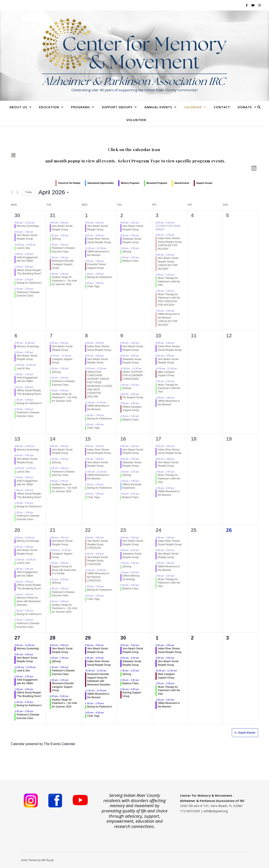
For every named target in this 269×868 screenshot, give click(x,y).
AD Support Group (133, 397)
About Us (18, 107)
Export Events (245, 733)
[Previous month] (12, 192)
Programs (80, 107)
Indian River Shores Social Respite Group (99, 241)
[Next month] (18, 192)
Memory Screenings (28, 226)
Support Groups (117, 107)
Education (49, 107)
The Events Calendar (59, 744)
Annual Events (158, 107)
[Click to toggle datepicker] (54, 192)
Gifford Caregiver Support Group (132, 409)
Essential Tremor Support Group (97, 266)
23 (123, 530)
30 (17, 215)
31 (53, 215)
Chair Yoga (93, 286)
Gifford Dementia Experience (132, 486)
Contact (222, 107)
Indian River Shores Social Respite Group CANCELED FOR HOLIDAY (169, 244)
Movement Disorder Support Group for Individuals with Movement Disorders (99, 679)
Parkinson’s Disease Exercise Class (28, 294)
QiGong (56, 239)
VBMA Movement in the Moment (98, 253)
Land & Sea (23, 248)
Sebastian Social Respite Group (132, 241)
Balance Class (131, 261)
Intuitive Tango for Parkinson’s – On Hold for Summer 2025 (64, 281)
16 (123, 439)
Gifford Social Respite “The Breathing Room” (29, 272)
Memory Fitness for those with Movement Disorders (28, 601)
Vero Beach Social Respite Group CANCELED (98, 544)
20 (17, 530)
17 (158, 439)
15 (88, 439)
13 (17, 439)
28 (53, 638)
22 (88, 530)
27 (17, 638)
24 (158, 530)
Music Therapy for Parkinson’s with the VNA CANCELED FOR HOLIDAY (169, 300)
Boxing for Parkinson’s (29, 283)
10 (158, 336)
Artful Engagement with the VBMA (27, 259)
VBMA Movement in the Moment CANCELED (98, 577)
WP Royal (47, 860)
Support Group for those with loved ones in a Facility (64, 570)
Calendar (193, 107)
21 (53, 530)
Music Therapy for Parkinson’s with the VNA (169, 282)
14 (53, 439)
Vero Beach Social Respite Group (27, 237)
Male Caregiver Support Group (166, 374)
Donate (245, 107)
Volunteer (136, 120)
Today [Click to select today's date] (29, 192)
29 (88, 638)
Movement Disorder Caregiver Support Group (63, 264)
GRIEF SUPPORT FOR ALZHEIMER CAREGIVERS (133, 376)
